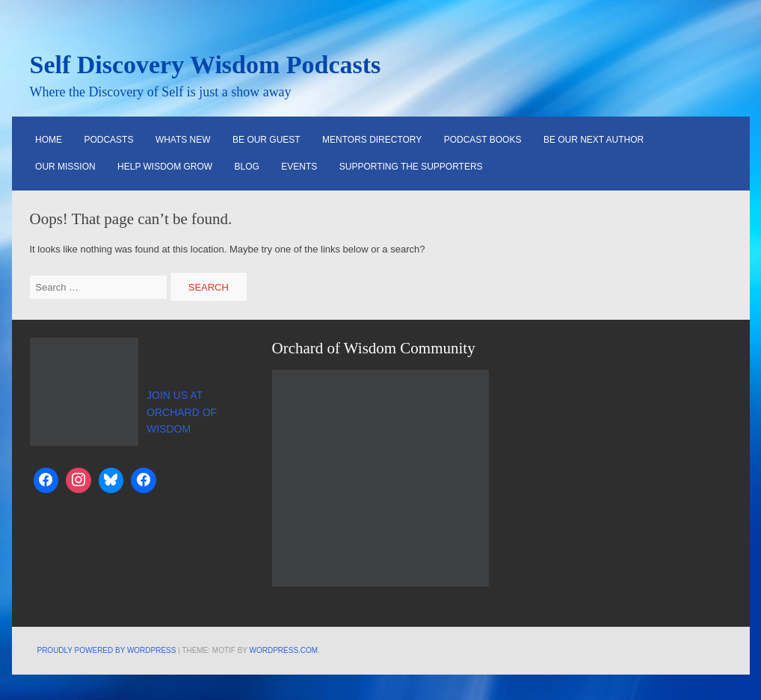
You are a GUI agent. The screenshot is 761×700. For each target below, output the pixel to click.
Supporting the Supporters (411, 167)
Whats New (183, 140)
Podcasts (109, 140)
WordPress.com (284, 650)
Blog (247, 167)
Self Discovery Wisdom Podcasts (206, 65)
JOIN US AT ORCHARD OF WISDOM (182, 412)
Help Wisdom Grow (165, 167)
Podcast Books (483, 140)
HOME (49, 140)
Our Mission (65, 167)
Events (299, 167)
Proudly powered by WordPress (107, 650)
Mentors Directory (372, 140)
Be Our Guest (266, 140)
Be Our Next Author (594, 140)
